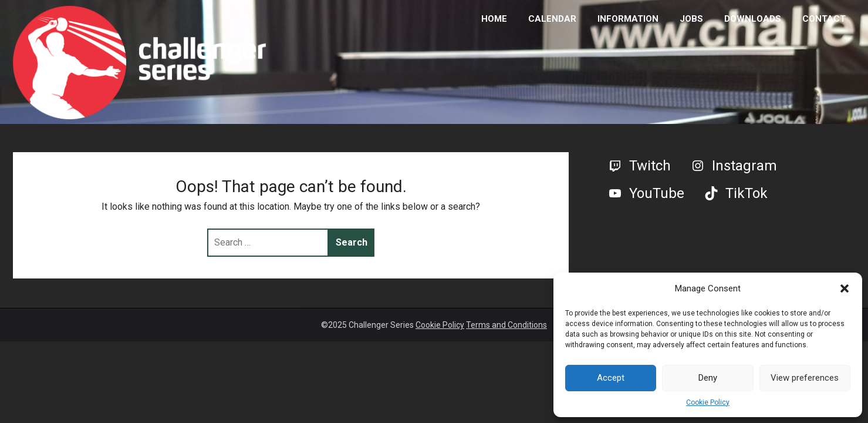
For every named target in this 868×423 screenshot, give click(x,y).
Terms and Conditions (506, 325)
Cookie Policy (708, 402)
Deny (708, 378)
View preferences (805, 378)
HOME (494, 19)
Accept (611, 378)
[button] (845, 288)
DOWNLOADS (753, 19)
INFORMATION (628, 19)
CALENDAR (552, 19)
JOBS (691, 19)
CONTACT (824, 19)
